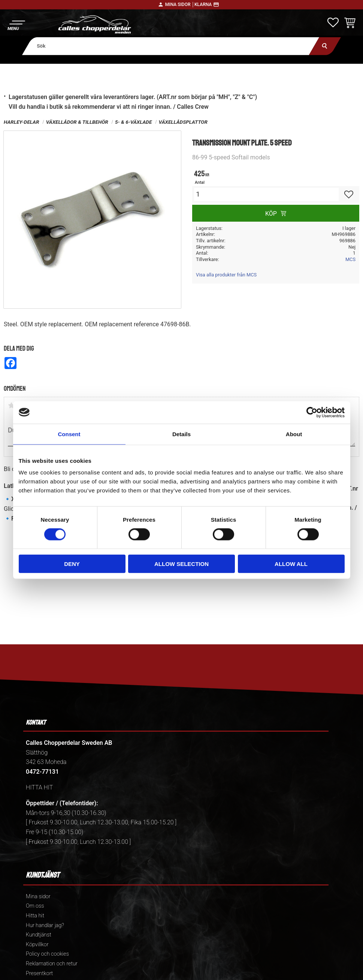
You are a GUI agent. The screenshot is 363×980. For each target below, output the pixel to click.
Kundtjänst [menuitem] (39, 935)
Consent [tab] (69, 434)
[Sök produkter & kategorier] (171, 46)
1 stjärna (11, 405)
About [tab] (294, 434)
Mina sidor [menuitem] (38, 897)
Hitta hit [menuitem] (35, 916)
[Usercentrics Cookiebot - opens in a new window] (312, 412)
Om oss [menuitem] (35, 906)
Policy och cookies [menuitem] (47, 954)
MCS (350, 259)
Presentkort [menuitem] (39, 973)
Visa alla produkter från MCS (226, 275)
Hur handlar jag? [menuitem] (45, 925)
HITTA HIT (39, 787)
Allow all (291, 564)
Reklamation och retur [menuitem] (52, 964)
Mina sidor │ (180, 5)
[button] (16, 25)
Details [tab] (181, 434)
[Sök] (325, 46)
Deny (72, 564)
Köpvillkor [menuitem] (37, 945)
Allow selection (181, 564)
